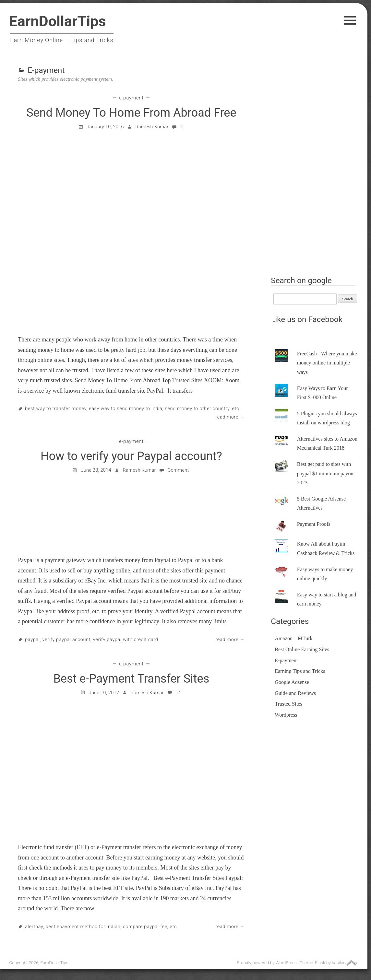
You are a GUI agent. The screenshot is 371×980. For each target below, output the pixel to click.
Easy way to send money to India (126, 409)
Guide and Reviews (295, 693)
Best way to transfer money (56, 409)
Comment (174, 470)
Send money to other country (197, 409)
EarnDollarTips (57, 21)
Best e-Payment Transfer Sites (131, 679)
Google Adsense (292, 682)
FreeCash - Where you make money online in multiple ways (327, 363)
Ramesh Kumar (152, 127)
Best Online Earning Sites (302, 650)
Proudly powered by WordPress (267, 963)
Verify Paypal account (66, 640)
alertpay (34, 927)
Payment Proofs (314, 524)
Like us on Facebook (307, 319)
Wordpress (286, 715)
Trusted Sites (288, 704)
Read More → (230, 417)
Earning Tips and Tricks (300, 671)
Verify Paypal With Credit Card (126, 640)
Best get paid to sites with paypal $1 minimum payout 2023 (326, 473)
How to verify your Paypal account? (131, 456)
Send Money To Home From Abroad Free (131, 113)
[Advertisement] (316, 171)
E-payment (131, 98)
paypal (32, 640)
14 (174, 693)
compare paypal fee (145, 927)
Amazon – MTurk (293, 639)
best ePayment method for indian (83, 927)
